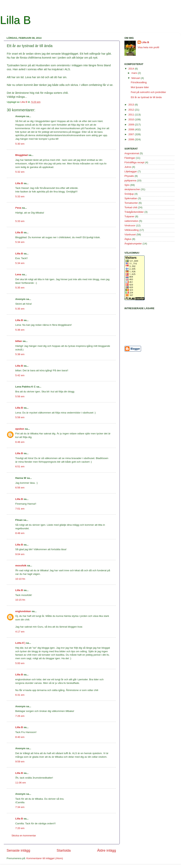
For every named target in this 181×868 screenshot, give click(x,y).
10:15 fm (20, 600)
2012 (132, 110)
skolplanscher (132, 189)
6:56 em (20, 488)
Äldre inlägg (107, 850)
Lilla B (15, 20)
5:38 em (20, 354)
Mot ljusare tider (140, 87)
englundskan (23, 611)
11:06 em (21, 783)
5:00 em (20, 663)
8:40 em (20, 737)
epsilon (20, 429)
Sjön (127, 185)
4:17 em (20, 632)
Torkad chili (131, 207)
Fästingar (130, 158)
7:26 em (20, 716)
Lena (18, 274)
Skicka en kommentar (24, 836)
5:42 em (20, 375)
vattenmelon (131, 221)
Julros (128, 167)
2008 (132, 129)
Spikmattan (131, 198)
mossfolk (21, 566)
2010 (132, 119)
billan (19, 341)
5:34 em (20, 242)
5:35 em (20, 288)
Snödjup (129, 194)
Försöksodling (139, 82)
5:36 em (20, 330)
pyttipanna (130, 180)
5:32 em (20, 172)
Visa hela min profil (148, 47)
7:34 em (20, 807)
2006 (132, 139)
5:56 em (20, 396)
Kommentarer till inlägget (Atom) (45, 858)
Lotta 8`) (20, 643)
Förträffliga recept (134, 162)
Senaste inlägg (18, 850)
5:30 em (20, 144)
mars (135, 73)
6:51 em (20, 466)
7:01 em (20, 509)
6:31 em (20, 695)
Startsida (64, 850)
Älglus (128, 239)
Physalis (129, 176)
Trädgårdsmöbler (134, 212)
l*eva (18, 208)
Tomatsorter (131, 203)
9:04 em (20, 554)
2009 (132, 125)
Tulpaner (129, 216)
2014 (132, 69)
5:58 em (20, 417)
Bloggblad (21, 155)
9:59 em (20, 762)
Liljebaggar (131, 171)
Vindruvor (130, 225)
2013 (132, 105)
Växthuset (130, 235)
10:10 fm (20, 579)
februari (136, 78)
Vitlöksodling (132, 230)
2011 (132, 115)
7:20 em (20, 828)
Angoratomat (132, 153)
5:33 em (20, 196)
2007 (132, 134)
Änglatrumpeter (133, 244)
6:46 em (20, 442)
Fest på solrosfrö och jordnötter (148, 92)
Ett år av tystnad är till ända (146, 97)
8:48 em (20, 533)
